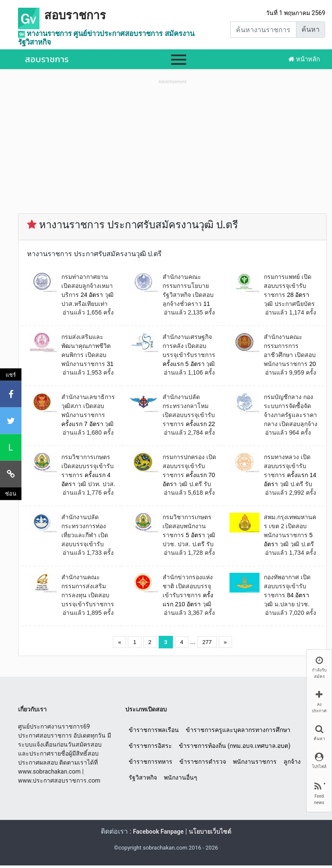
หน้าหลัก (304, 59)
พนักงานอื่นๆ (181, 777)
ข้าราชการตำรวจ (203, 762)
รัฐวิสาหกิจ (143, 777)
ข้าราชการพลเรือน (154, 730)
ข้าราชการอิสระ (150, 746)
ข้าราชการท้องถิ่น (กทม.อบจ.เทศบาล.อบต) (235, 746)
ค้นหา (311, 29)
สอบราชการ (75, 15)
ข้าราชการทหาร (151, 762)
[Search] (263, 30)
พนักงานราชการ (255, 762)
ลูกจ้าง (292, 762)
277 (207, 642)
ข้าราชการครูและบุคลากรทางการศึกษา (238, 730)
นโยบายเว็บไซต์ (210, 832)
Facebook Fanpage (158, 832)
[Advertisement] (172, 146)
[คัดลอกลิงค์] (11, 474)
